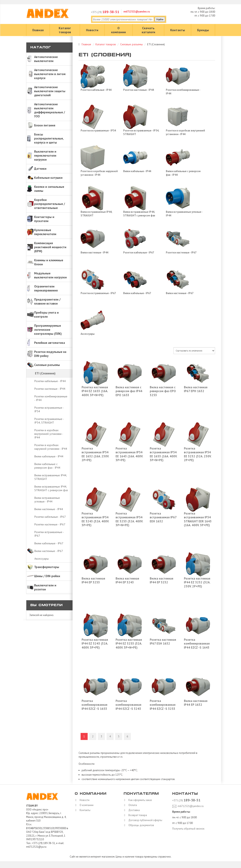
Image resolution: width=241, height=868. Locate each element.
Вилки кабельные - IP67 (49, 543)
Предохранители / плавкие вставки (47, 301)
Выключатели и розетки (45, 587)
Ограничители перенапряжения (46, 288)
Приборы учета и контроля (46, 315)
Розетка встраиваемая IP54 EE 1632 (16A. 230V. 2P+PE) (95, 454)
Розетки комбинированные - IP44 (51, 398)
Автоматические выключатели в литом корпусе (50, 74)
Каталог (41, 48)
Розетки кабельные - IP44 (50, 381)
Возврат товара (137, 815)
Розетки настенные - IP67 (50, 524)
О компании (118, 30)
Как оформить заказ (139, 800)
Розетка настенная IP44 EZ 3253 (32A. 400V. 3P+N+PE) (129, 644)
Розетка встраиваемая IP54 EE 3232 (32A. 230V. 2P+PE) (198, 454)
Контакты (178, 30)
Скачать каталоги (148, 30)
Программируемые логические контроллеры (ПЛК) (48, 330)
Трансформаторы (47, 567)
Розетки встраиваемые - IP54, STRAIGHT (49, 421)
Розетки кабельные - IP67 (50, 517)
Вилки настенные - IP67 (49, 551)
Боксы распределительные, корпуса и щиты (49, 138)
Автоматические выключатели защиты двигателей (50, 91)
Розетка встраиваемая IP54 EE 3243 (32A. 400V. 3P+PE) (95, 519)
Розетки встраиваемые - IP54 (49, 409)
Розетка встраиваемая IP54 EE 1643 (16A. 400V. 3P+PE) (129, 454)
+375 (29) (105, 12)
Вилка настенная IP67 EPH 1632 (196, 389)
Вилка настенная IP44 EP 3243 (127, 580)
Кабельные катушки (48, 178)
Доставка (133, 810)
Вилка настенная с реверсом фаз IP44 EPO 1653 (129, 391)
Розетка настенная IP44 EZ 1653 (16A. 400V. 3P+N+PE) (95, 391)
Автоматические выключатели (46, 59)
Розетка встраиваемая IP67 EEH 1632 (163, 517)
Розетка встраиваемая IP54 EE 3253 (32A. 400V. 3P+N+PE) (129, 519)
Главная (38, 30)
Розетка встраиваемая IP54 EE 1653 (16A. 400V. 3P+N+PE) (163, 454)
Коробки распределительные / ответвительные (50, 204)
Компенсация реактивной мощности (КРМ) (50, 247)
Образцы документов (140, 825)
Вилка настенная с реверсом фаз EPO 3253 (163, 391)
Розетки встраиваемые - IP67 (49, 534)
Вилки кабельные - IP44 (49, 456)
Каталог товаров (65, 30)
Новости (92, 30)
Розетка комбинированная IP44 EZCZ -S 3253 (163, 705)
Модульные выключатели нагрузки (50, 275)
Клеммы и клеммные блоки (49, 262)
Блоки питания (45, 125)
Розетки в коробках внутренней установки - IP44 (49, 434)
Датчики (40, 169)
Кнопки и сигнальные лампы (49, 189)
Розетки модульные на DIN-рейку (50, 354)
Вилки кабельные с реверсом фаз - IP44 (47, 466)
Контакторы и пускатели (44, 219)
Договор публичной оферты (144, 820)
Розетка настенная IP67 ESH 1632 (163, 642)
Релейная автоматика (50, 343)
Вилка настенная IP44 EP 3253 (93, 580)
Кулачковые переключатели (45, 232)
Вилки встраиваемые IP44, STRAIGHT (51, 477)
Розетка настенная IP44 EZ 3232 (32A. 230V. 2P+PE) (197, 582)
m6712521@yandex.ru (137, 12)
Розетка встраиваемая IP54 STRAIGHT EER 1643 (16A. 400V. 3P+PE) (198, 519)
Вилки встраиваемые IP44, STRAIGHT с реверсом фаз (51, 488)
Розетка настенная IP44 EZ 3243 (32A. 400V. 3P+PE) (95, 644)
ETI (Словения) (45, 373)
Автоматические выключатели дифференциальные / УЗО (50, 110)
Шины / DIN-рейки (47, 576)
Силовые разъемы (47, 365)
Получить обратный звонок (188, 829)
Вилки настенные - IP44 (49, 509)
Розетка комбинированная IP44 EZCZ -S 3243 (128, 705)
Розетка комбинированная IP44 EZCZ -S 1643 (197, 644)
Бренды (203, 30)
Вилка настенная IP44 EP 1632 (196, 703)
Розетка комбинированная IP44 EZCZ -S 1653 (94, 705)
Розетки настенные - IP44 (50, 389)
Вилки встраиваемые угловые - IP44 (47, 500)
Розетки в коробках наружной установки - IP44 (51, 447)
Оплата (132, 805)
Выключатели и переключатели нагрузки (45, 156)
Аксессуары (42, 559)
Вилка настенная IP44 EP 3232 (162, 580)
